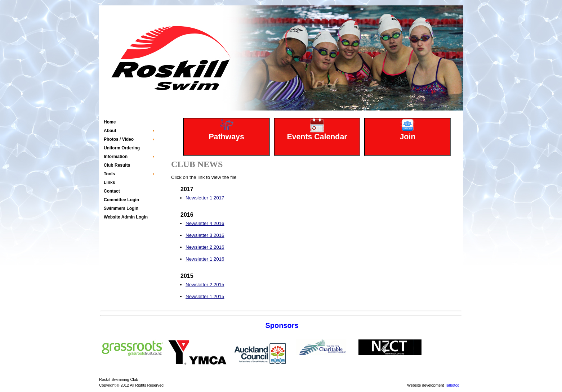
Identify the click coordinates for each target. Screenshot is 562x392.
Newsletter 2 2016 (205, 247)
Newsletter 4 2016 (205, 223)
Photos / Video (119, 139)
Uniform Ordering (122, 148)
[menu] (129, 170)
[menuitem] (129, 122)
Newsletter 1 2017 (205, 198)
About (110, 131)
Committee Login (121, 200)
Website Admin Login (126, 217)
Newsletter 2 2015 (205, 285)
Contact (112, 191)
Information (116, 157)
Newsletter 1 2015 (205, 296)
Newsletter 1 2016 (205, 259)
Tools (109, 174)
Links (109, 183)
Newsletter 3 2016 (205, 235)
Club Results (117, 165)
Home (110, 122)
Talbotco (452, 385)
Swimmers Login (121, 208)
